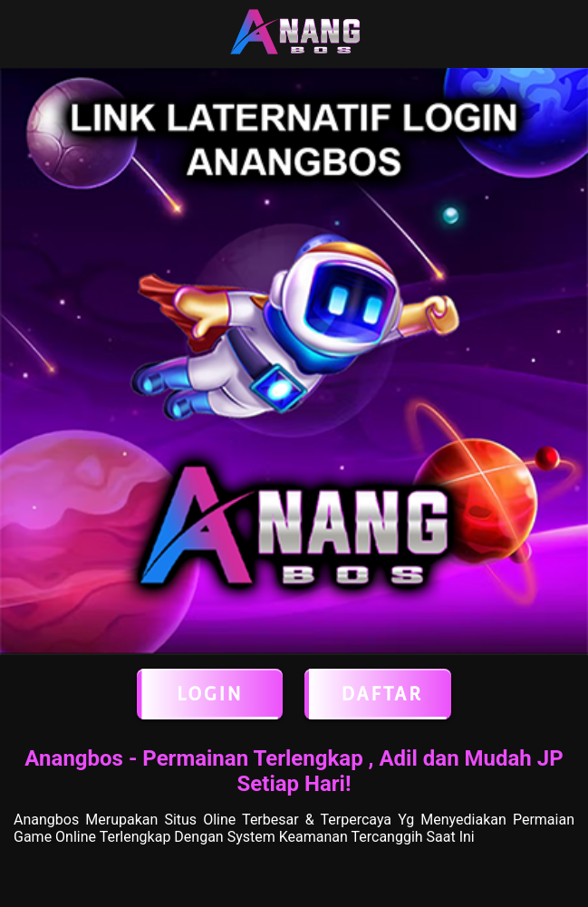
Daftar (378, 694)
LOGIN (210, 694)
